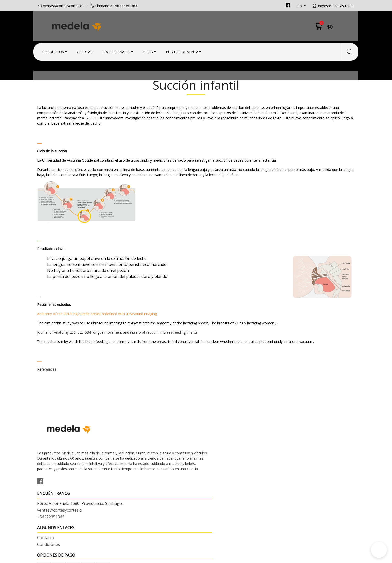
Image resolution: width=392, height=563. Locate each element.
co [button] (300, 6)
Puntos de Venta (182, 51)
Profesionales (116, 51)
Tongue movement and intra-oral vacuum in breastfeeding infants (144, 360)
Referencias (47, 397)
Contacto (208, 456)
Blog (148, 51)
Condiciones (211, 463)
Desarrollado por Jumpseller (240, 558)
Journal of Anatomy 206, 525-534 (64, 360)
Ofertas (85, 51)
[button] (379, 550)
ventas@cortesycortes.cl (63, 6)
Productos (53, 51)
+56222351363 (132, 476)
